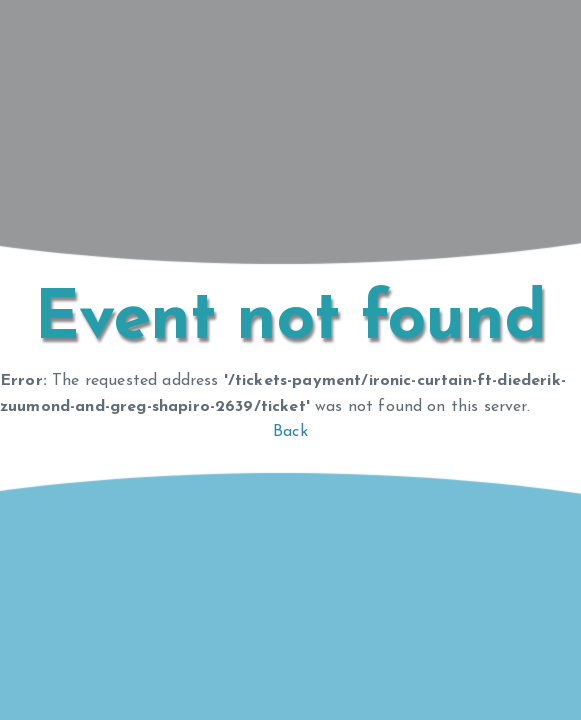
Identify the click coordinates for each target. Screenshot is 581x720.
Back (290, 432)
